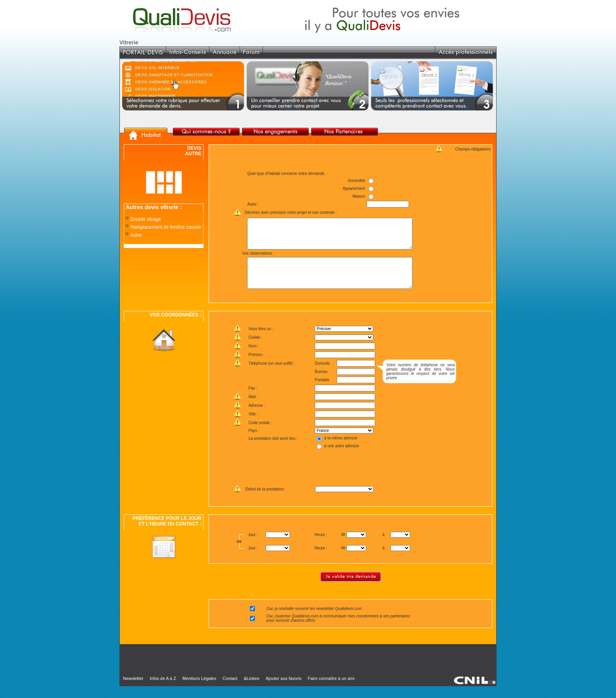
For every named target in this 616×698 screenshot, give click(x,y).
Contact (230, 690)
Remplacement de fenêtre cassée (166, 227)
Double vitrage (146, 219)
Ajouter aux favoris (283, 690)
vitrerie (170, 207)
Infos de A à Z (163, 690)
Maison (359, 196)
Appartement (354, 188)
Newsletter (133, 690)
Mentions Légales (199, 690)
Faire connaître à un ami (331, 690)
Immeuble (356, 181)
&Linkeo (251, 690)
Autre (136, 235)
